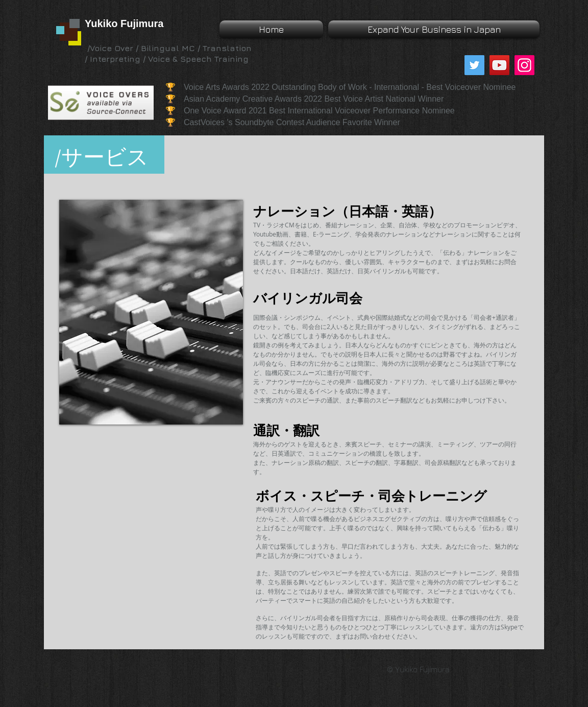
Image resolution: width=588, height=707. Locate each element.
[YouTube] (499, 65)
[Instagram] (524, 65)
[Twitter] (474, 65)
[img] (151, 312)
